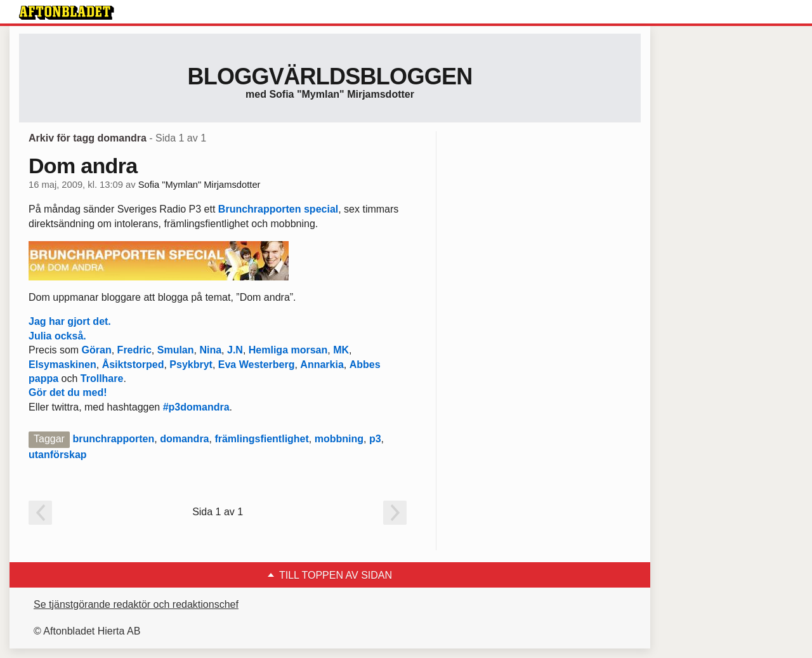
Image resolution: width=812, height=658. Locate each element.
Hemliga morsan (288, 350)
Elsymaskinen (62, 365)
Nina (210, 350)
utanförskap (58, 455)
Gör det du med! (68, 392)
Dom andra (83, 166)
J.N (235, 350)
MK (341, 350)
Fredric (133, 350)
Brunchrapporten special (278, 209)
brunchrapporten (113, 439)
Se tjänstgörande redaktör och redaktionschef (136, 604)
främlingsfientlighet (261, 439)
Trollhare (102, 378)
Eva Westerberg (257, 365)
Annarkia (322, 365)
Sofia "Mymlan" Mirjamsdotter (200, 185)
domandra (184, 439)
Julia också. (57, 336)
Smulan (176, 350)
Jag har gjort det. (70, 321)
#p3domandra (196, 407)
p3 (375, 439)
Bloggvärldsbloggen (330, 76)
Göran (97, 350)
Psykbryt (191, 365)
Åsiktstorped (133, 365)
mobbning (339, 439)
